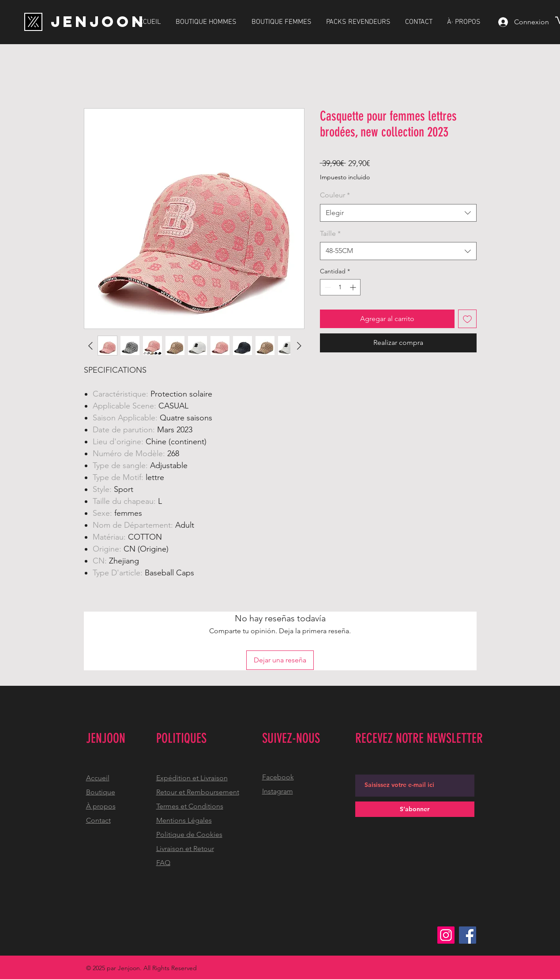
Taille (330, 233)
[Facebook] (468, 935)
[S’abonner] (415, 809)
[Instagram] (446, 935)
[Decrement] (327, 287)
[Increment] (354, 287)
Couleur (335, 195)
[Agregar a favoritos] (467, 319)
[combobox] (398, 213)
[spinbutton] (340, 287)
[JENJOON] (98, 22)
